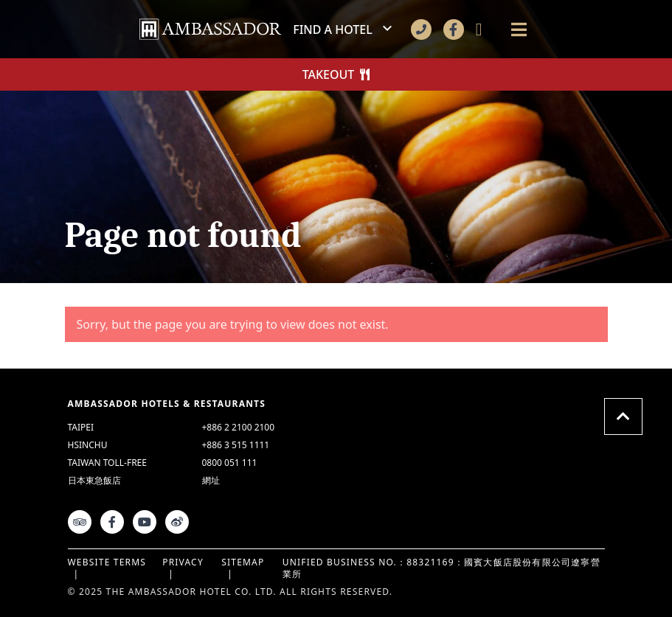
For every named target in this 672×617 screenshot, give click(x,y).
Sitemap (243, 562)
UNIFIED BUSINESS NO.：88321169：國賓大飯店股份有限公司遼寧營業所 (441, 568)
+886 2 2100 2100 (239, 428)
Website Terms (107, 562)
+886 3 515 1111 (236, 445)
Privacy (183, 562)
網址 (211, 480)
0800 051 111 (230, 463)
